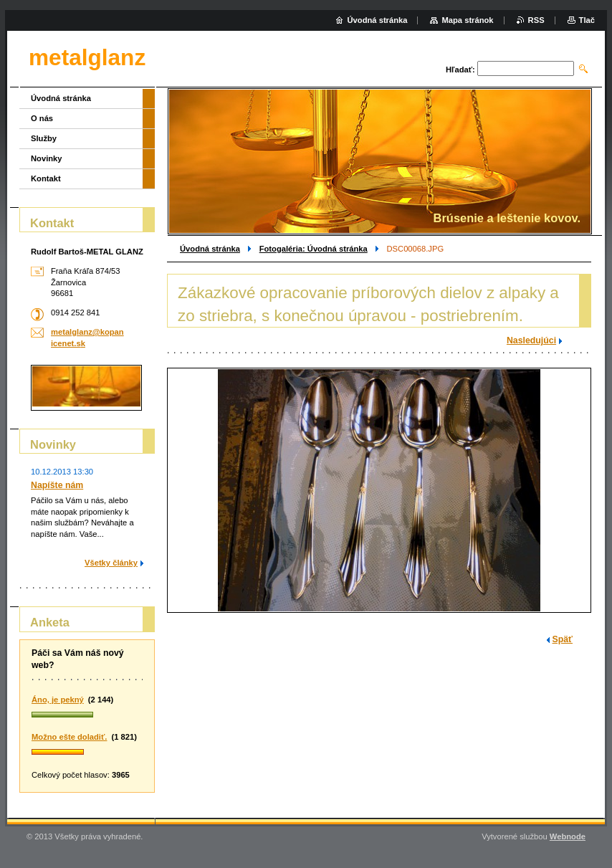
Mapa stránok (467, 20)
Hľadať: (460, 70)
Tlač (587, 20)
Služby (44, 138)
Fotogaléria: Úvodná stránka (314, 249)
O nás (42, 118)
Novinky (47, 158)
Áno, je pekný (58, 700)
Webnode (568, 836)
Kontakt (46, 178)
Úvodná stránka (210, 249)
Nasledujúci (531, 340)
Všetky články (111, 563)
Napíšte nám (57, 485)
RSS (536, 20)
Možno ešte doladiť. (69, 737)
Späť (563, 639)
